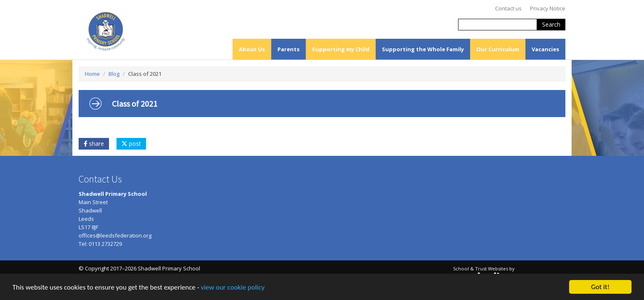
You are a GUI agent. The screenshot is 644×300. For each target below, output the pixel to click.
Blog (114, 74)
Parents (289, 49)
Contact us (508, 8)
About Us (252, 49)
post (131, 144)
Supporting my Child (341, 49)
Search (551, 24)
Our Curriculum (498, 49)
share (94, 144)
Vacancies (545, 49)
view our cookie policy (233, 288)
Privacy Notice (548, 8)
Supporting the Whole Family (423, 49)
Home (92, 74)
